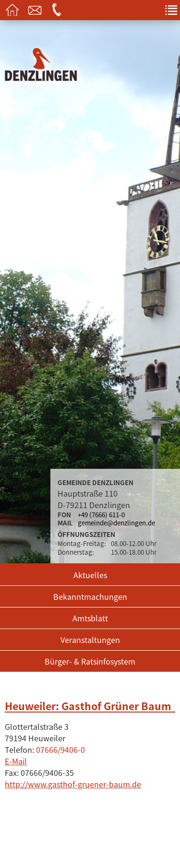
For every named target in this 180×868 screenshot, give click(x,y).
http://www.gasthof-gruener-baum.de (73, 784)
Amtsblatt (90, 618)
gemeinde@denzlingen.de (116, 523)
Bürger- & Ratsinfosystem (90, 661)
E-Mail (16, 761)
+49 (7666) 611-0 (101, 515)
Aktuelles (90, 575)
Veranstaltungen (90, 640)
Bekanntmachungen (90, 596)
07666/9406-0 (60, 749)
